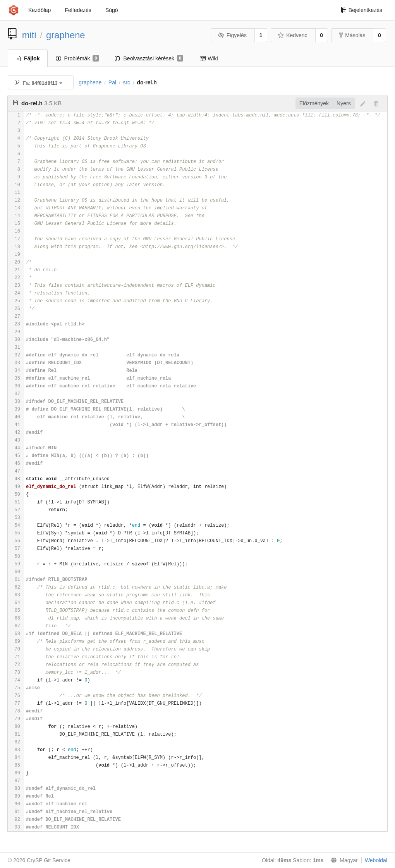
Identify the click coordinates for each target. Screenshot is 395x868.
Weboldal (376, 860)
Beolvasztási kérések (149, 58)
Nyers (344, 103)
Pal (112, 82)
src (126, 82)
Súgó (112, 10)
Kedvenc (293, 35)
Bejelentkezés (361, 10)
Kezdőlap (39, 10)
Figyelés (232, 35)
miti (29, 35)
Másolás (352, 35)
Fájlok (28, 58)
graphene (66, 35)
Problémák (77, 58)
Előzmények (314, 103)
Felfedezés (78, 10)
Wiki (209, 58)
